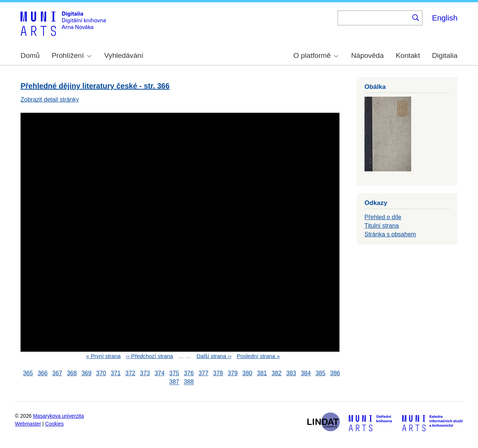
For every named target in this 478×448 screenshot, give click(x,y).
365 (28, 373)
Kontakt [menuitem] (408, 55)
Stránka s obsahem (390, 234)
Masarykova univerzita (58, 416)
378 (218, 373)
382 (277, 373)
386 (335, 373)
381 (262, 373)
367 (57, 373)
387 (174, 382)
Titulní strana (382, 226)
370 (101, 373)
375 (174, 373)
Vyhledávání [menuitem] (124, 55)
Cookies (55, 424)
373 (145, 373)
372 (131, 373)
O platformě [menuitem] (316, 55)
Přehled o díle (383, 217)
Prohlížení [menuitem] (71, 55)
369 (86, 373)
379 (233, 373)
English (445, 18)
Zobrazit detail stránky (50, 99)
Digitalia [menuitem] (445, 55)
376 (189, 373)
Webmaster (28, 424)
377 (203, 373)
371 (116, 373)
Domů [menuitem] (30, 55)
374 (160, 373)
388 (189, 382)
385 (321, 373)
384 (306, 373)
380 (247, 373)
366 (43, 373)
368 (72, 373)
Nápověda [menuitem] (367, 55)
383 (291, 373)
